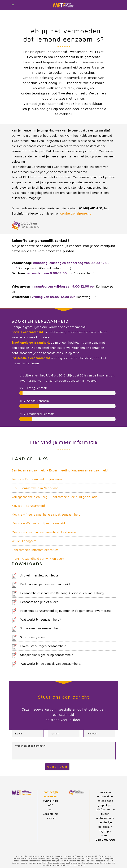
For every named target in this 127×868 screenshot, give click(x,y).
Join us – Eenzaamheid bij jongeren (37, 479)
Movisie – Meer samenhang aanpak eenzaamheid (46, 514)
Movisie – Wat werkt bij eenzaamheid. (39, 523)
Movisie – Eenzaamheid (28, 506)
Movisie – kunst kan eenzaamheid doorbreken (44, 532)
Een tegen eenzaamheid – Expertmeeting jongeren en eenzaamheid (60, 470)
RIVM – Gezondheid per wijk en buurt (38, 559)
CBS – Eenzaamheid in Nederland (35, 488)
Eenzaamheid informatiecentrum (35, 550)
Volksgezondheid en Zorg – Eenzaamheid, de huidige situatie (55, 497)
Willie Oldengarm (24, 541)
